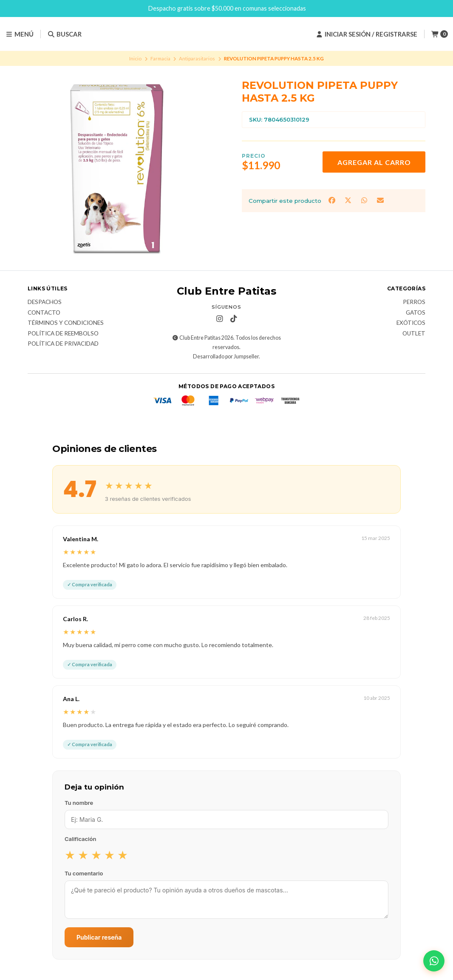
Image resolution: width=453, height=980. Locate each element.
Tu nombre (79, 803)
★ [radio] (70, 855)
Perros (414, 302)
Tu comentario (84, 873)
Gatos (416, 313)
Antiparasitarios (197, 58)
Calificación (80, 839)
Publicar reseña (99, 937)
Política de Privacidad (63, 344)
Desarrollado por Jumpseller (226, 356)
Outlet (414, 334)
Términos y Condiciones (66, 323)
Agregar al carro (374, 162)
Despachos (45, 302)
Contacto (44, 313)
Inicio (135, 58)
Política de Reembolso (63, 334)
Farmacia (160, 58)
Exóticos (411, 323)
